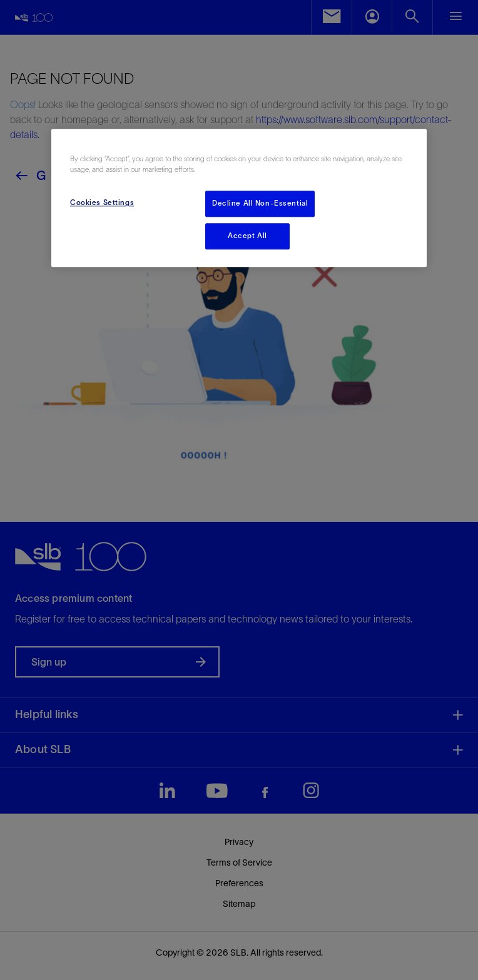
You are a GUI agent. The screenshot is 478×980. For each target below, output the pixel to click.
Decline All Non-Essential (260, 204)
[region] (239, 198)
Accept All (247, 236)
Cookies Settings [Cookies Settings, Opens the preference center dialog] (102, 203)
